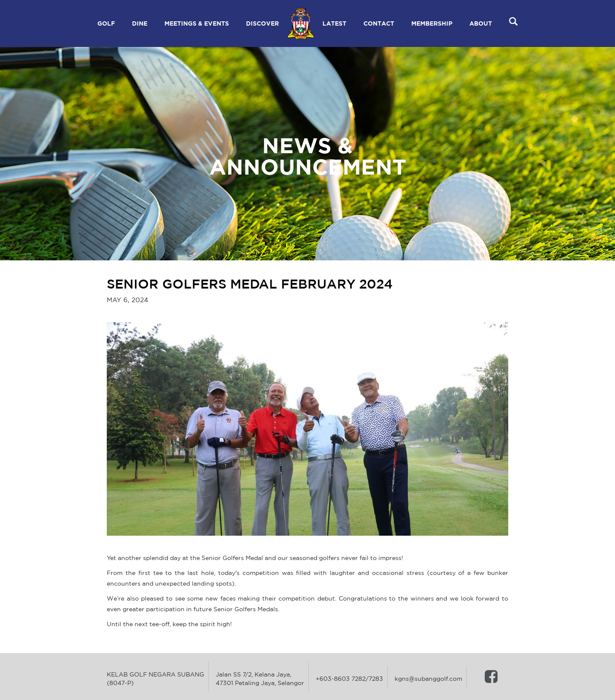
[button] (106, 23)
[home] (301, 23)
